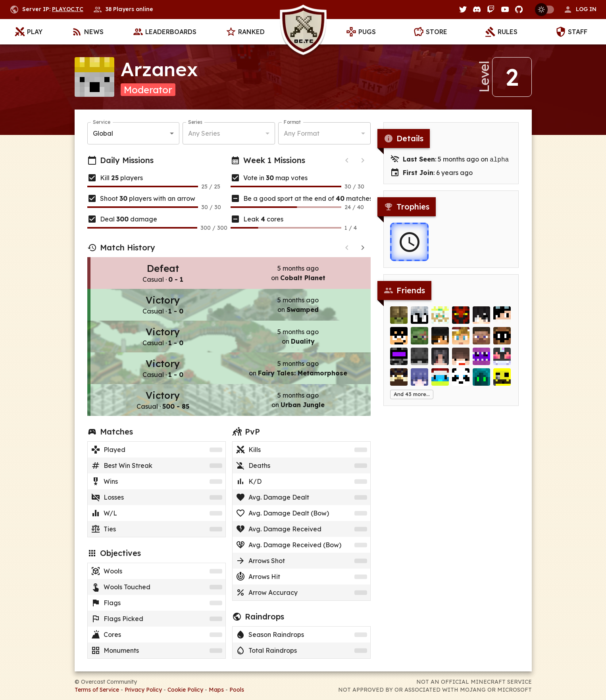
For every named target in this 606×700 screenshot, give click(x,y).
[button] (580, 10)
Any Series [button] (204, 133)
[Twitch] (491, 9)
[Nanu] (502, 317)
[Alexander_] (461, 338)
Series (195, 122)
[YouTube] (505, 9)
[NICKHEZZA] (419, 358)
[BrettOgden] (461, 379)
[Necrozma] (502, 358)
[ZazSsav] (419, 317)
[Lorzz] (481, 317)
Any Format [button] (302, 133)
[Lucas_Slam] (481, 358)
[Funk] (481, 338)
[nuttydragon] (440, 338)
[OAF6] (481, 379)
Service (102, 122)
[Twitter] (463, 9)
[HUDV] (399, 338)
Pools (237, 690)
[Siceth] (461, 317)
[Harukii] (419, 379)
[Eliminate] (419, 338)
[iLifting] (399, 379)
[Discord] (477, 9)
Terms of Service (97, 690)
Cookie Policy (185, 690)
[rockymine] (399, 317)
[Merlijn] (440, 379)
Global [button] (103, 133)
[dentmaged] (502, 338)
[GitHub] (519, 9)
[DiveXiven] (440, 317)
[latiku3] (440, 358)
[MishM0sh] (399, 358)
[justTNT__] (461, 358)
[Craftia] (502, 379)
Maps (216, 690)
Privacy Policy (143, 690)
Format (292, 122)
